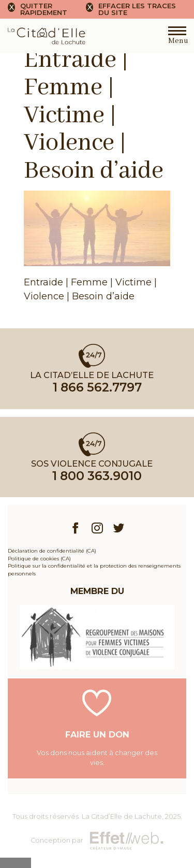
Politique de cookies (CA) (39, 558)
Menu (177, 38)
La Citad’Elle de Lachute (122, 816)
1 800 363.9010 (97, 476)
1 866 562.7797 (97, 387)
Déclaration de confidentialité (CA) (52, 551)
